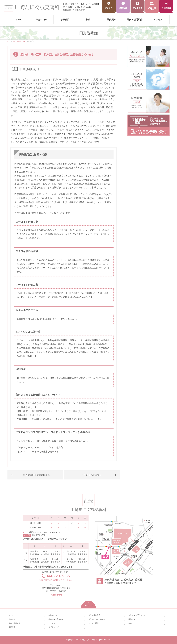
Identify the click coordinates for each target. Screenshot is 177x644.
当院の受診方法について (98, 615)
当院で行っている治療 (97, 619)
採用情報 (12, 627)
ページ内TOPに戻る (91, 475)
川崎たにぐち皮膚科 (87, 640)
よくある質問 (93, 623)
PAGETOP (89, 604)
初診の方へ (53, 615)
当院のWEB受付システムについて (141, 615)
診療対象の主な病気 (56, 619)
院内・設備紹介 (14, 623)
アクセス (52, 623)
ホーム (11, 615)
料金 (130, 623)
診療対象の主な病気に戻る (37, 475)
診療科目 (12, 619)
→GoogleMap (56, 595)
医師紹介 (132, 619)
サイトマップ (54, 627)
